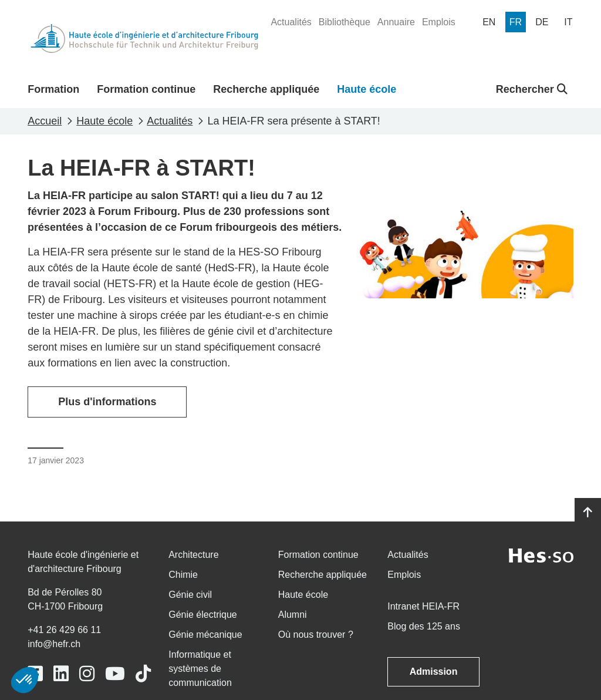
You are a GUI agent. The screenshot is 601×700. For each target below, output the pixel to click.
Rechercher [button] (532, 89)
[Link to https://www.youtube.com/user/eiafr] (115, 674)
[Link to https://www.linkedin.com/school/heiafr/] (61, 674)
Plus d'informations (107, 402)
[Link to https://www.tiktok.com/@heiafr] (143, 674)
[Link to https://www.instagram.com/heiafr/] (87, 674)
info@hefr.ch (54, 644)
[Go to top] (588, 513)
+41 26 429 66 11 (64, 630)
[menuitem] (291, 22)
